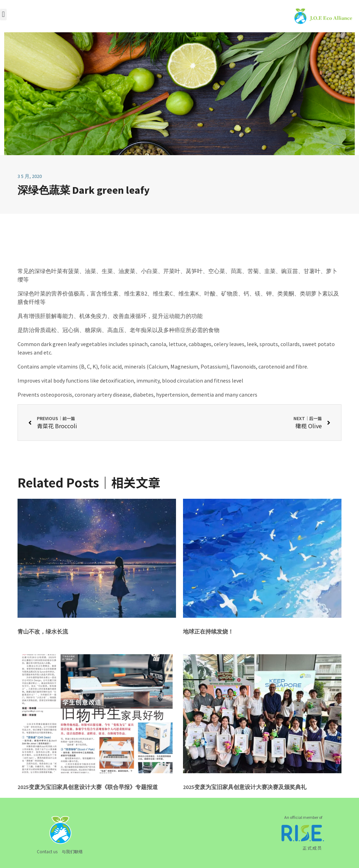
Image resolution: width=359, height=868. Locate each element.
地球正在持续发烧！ (208, 631)
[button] (3, 15)
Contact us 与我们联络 (60, 851)
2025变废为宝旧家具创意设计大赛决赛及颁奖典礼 (245, 787)
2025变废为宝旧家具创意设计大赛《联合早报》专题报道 (88, 787)
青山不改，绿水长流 (43, 631)
